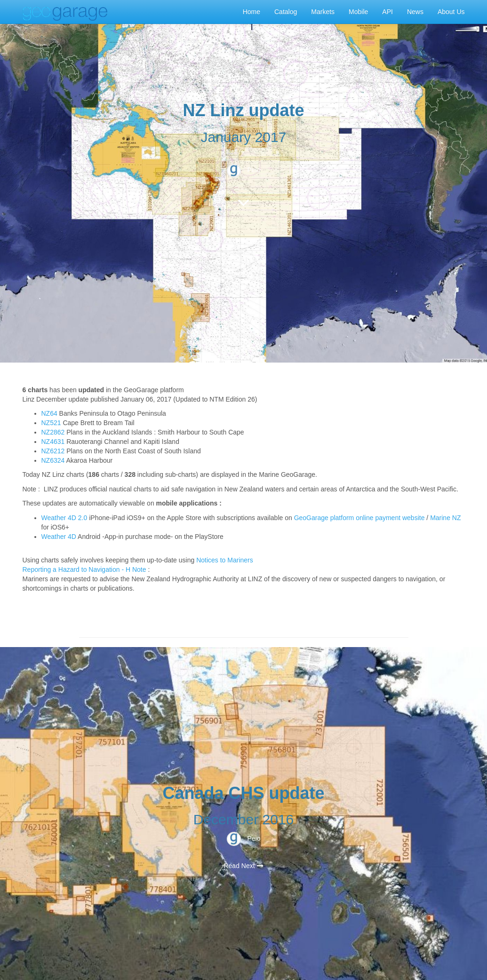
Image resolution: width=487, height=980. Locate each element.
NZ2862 (53, 432)
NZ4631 (53, 442)
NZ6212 (53, 451)
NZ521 (51, 423)
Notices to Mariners (225, 560)
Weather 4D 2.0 (65, 518)
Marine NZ (445, 518)
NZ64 (49, 413)
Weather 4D (59, 537)
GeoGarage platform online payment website (359, 518)
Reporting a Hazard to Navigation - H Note (84, 569)
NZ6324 (53, 460)
